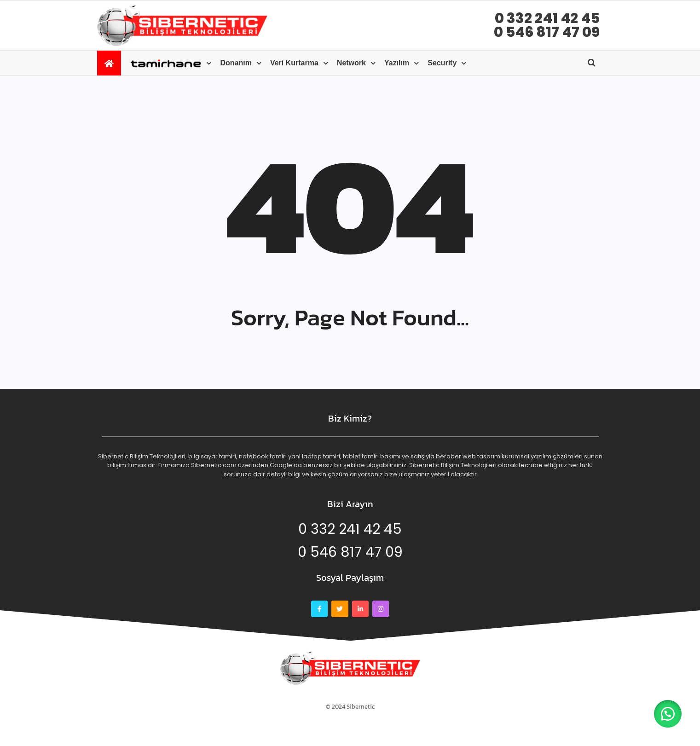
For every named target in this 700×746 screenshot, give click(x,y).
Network (351, 63)
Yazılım (397, 63)
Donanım (236, 63)
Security (442, 63)
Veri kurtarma (294, 63)
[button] (668, 714)
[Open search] (592, 63)
